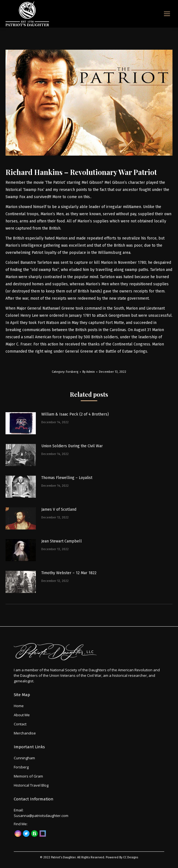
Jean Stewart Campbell (62, 541)
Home (19, 706)
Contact (20, 724)
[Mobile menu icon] (167, 14)
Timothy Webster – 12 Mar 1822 (69, 573)
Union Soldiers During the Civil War (72, 446)
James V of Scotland (59, 509)
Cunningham (24, 758)
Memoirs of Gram (28, 776)
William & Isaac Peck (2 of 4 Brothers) (75, 414)
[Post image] (21, 423)
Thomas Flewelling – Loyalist (67, 478)
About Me (22, 715)
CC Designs (131, 857)
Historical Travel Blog (31, 785)
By (89, 372)
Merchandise (25, 733)
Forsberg (72, 372)
